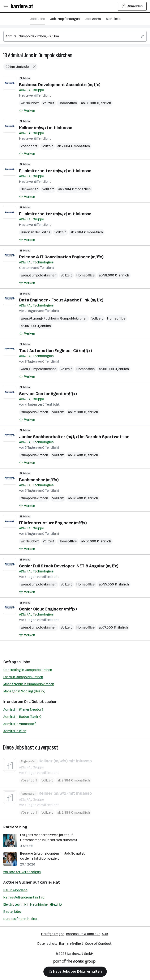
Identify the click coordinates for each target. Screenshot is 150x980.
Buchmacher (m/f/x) (39, 480)
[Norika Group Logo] (74, 962)
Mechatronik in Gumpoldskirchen (29, 684)
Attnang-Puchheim (44, 318)
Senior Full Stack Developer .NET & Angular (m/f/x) (69, 566)
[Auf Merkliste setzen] (27, 111)
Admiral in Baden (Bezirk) (22, 717)
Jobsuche (37, 19)
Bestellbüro (12, 912)
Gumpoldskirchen (55, 55)
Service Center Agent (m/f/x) (48, 394)
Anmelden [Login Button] (132, 6)
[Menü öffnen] (6, 6)
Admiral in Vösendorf (20, 724)
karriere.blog (15, 827)
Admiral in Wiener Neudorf (23, 710)
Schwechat (29, 189)
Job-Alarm (93, 19)
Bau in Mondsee (15, 890)
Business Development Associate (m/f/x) (60, 85)
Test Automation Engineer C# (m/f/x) (55, 351)
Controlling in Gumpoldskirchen (28, 670)
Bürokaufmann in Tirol (20, 919)
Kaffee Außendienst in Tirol (24, 897)
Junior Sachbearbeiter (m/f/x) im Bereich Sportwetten (74, 437)
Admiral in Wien (15, 731)
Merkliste (113, 19)
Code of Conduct (98, 944)
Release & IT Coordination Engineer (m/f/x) (61, 257)
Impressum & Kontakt (83, 934)
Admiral (15, 55)
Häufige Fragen (53, 934)
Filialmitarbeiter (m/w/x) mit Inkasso (55, 171)
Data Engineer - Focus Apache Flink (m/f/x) (61, 300)
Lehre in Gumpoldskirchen (23, 677)
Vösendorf (29, 146)
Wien (24, 275)
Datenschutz (47, 944)
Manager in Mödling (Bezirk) (24, 691)
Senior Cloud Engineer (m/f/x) (48, 609)
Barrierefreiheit (71, 944)
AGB (105, 934)
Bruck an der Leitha (36, 232)
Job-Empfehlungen (65, 19)
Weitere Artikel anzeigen (22, 872)
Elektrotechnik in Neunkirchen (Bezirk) (33, 904)
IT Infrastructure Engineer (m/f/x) (53, 523)
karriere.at (50, 882)
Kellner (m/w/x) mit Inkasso (46, 128)
